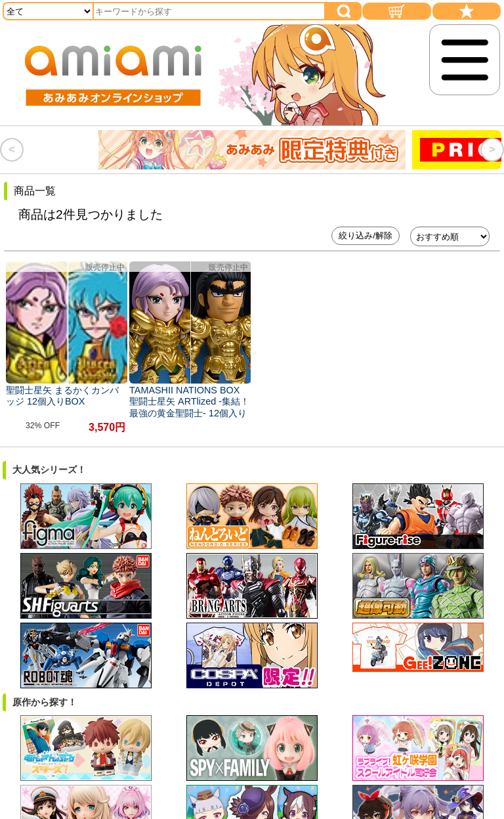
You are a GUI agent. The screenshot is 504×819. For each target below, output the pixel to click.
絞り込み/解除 (366, 235)
